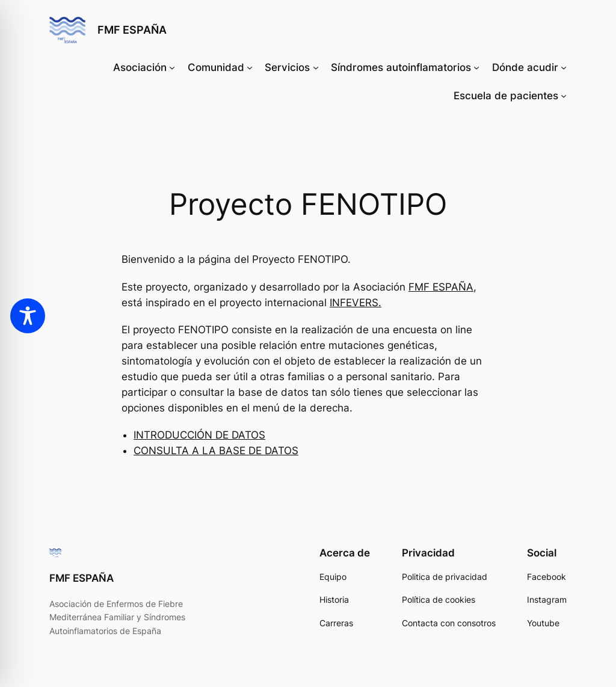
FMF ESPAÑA (132, 30)
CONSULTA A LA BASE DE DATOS (216, 451)
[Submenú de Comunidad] (250, 67)
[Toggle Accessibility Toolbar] (28, 316)
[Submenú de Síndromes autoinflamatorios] (476, 67)
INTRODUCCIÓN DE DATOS (199, 435)
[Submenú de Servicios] (316, 67)
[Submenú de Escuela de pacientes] (564, 96)
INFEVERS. (356, 303)
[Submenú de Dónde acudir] (564, 67)
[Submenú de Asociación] (172, 67)
